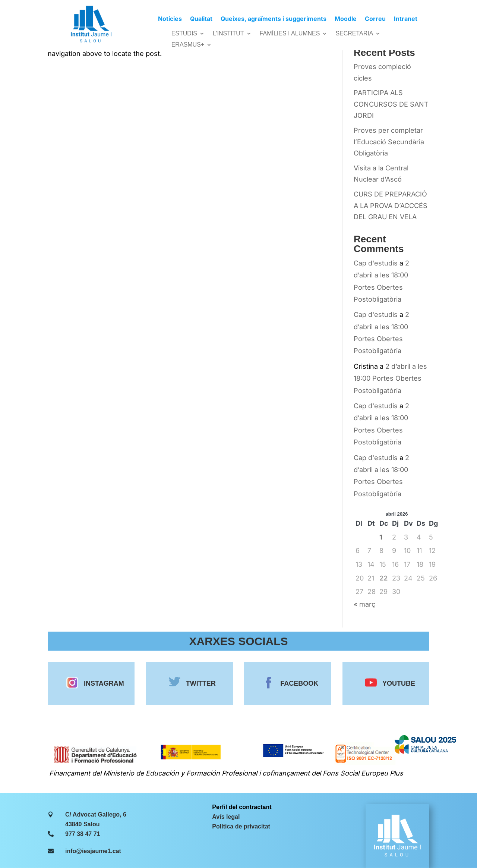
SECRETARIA (354, 34)
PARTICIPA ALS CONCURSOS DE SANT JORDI (391, 104)
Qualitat (201, 19)
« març (364, 604)
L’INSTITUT (228, 34)
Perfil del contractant (242, 807)
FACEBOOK (294, 683)
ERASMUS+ (188, 45)
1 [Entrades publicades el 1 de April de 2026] (381, 537)
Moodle (346, 19)
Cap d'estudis (376, 263)
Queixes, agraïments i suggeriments (274, 19)
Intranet (406, 19)
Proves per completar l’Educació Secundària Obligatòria (389, 142)
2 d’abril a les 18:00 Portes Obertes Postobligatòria (390, 378)
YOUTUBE (393, 683)
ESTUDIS (184, 34)
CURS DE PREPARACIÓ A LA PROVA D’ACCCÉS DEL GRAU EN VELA (391, 205)
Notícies (170, 19)
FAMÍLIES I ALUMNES (290, 34)
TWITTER (196, 683)
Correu (375, 19)
